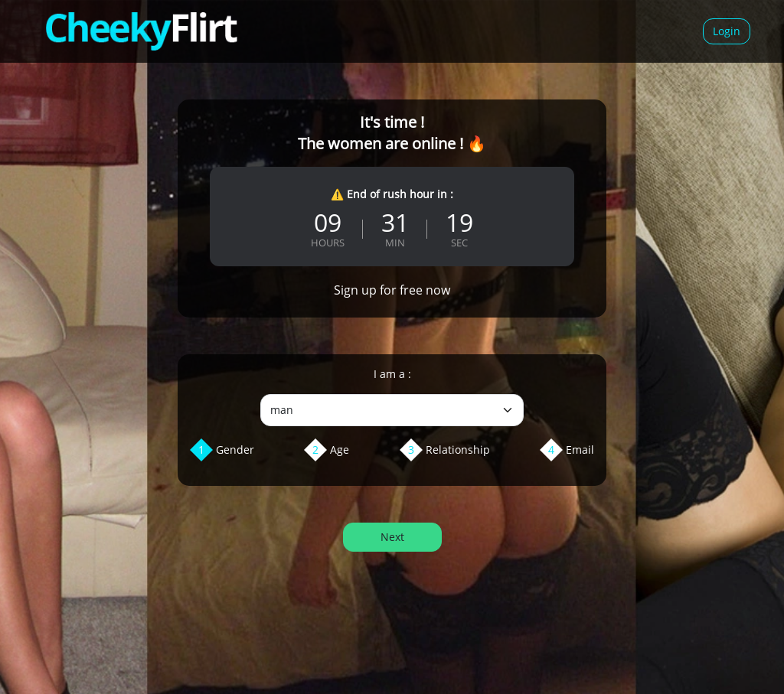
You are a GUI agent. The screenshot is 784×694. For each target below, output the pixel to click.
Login (727, 31)
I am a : (392, 374)
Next (392, 537)
